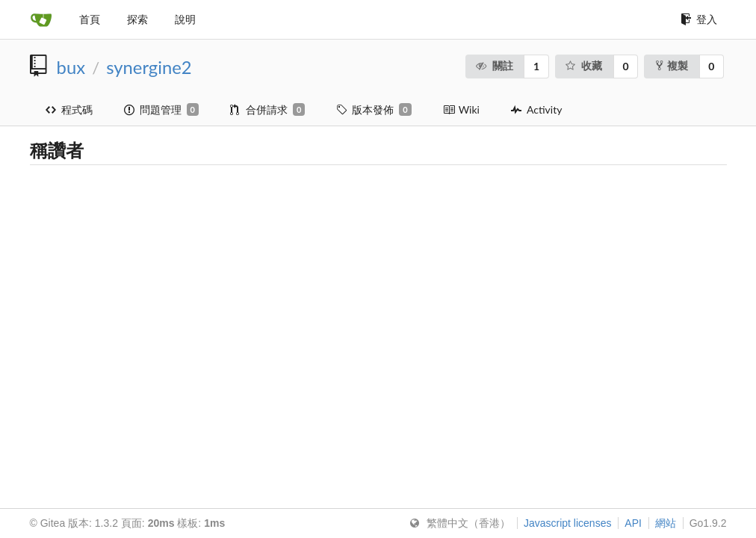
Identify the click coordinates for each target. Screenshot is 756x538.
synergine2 (149, 67)
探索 (137, 19)
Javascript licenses (568, 523)
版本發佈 (374, 110)
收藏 (584, 65)
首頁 (90, 19)
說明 (185, 19)
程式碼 (69, 109)
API (633, 523)
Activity (536, 109)
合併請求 (267, 110)
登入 (699, 19)
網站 (666, 523)
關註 (494, 65)
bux (71, 67)
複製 (672, 65)
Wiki (461, 109)
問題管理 (161, 110)
